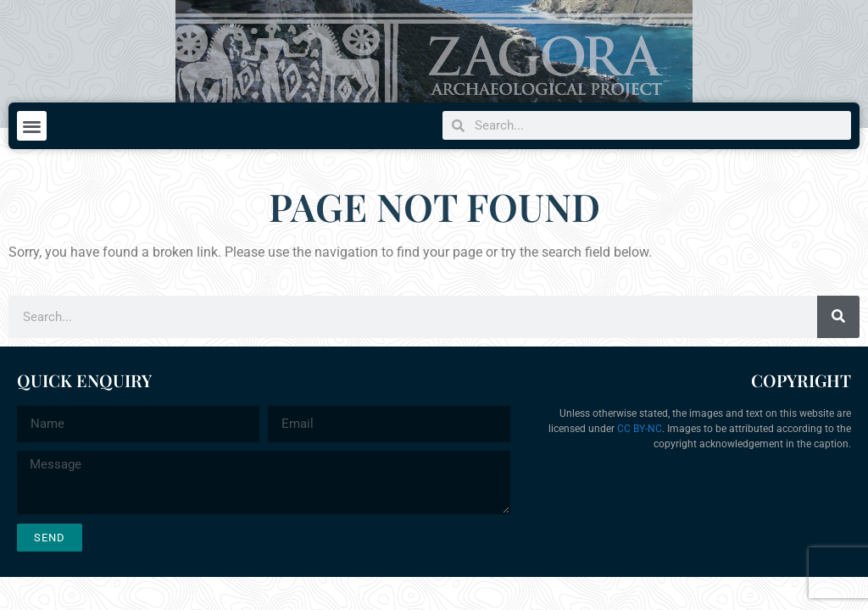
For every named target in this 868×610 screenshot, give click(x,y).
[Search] (838, 317)
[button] (32, 126)
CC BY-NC (640, 429)
